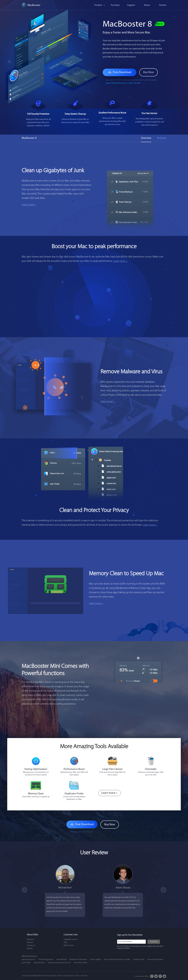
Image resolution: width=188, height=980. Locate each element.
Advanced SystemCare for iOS (59, 963)
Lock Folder (26, 963)
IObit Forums (69, 945)
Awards (30, 949)
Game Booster (39, 963)
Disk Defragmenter (46, 960)
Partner (163, 5)
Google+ (160, 976)
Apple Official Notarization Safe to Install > (124, 83)
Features (162, 138)
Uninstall (84, 976)
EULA (77, 976)
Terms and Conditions (66, 976)
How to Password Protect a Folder (117, 960)
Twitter (156, 976)
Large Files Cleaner (112, 769)
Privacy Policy (51, 976)
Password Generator (155, 960)
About (147, 5)
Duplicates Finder (74, 794)
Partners (30, 942)
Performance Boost (74, 769)
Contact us (31, 945)
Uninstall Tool (61, 960)
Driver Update (96, 960)
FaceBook (152, 976)
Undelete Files (139, 960)
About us (30, 939)
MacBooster (34, 5)
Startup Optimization (36, 769)
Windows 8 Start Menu (78, 960)
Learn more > (29, 205)
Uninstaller (151, 769)
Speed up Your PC (29, 960)
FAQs (66, 942)
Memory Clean (36, 794)
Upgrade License (70, 939)
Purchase (115, 5)
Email (164, 976)
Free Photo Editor (81, 963)
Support (131, 5)
